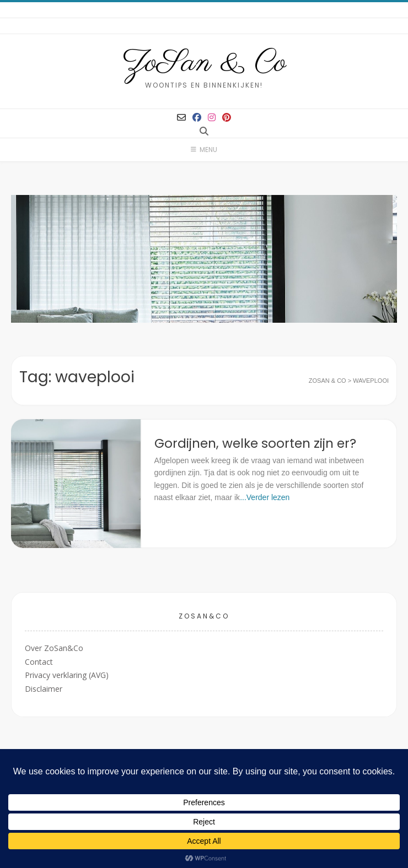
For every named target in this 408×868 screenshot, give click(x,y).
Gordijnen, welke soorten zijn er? (255, 443)
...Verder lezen (265, 497)
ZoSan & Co (204, 63)
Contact (39, 662)
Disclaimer (44, 689)
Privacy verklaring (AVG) (67, 675)
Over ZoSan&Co (54, 648)
